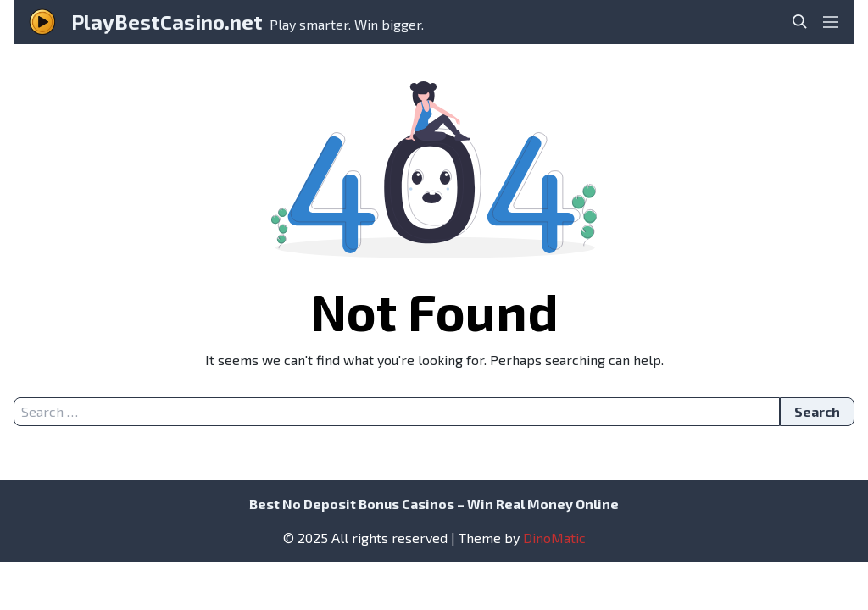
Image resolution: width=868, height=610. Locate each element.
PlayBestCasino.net (167, 22)
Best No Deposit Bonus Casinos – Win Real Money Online (434, 504)
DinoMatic (554, 538)
